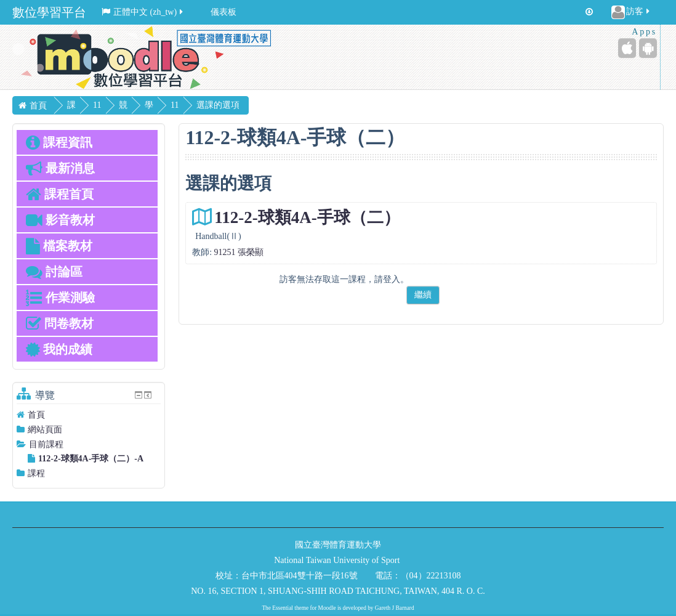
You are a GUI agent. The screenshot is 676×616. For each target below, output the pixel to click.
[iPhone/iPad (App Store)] (627, 48)
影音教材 (60, 220)
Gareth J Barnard (395, 608)
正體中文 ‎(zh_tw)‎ (143, 12)
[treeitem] (89, 415)
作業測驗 (60, 298)
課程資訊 (59, 142)
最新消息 (60, 168)
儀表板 (223, 12)
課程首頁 (60, 194)
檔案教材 (59, 246)
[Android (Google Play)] (648, 48)
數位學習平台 (49, 12)
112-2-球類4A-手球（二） (307, 217)
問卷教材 (60, 323)
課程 (36, 473)
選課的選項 (261, 105)
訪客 (631, 12)
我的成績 (59, 349)
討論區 (54, 272)
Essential (283, 608)
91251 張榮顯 (239, 252)
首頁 (36, 415)
